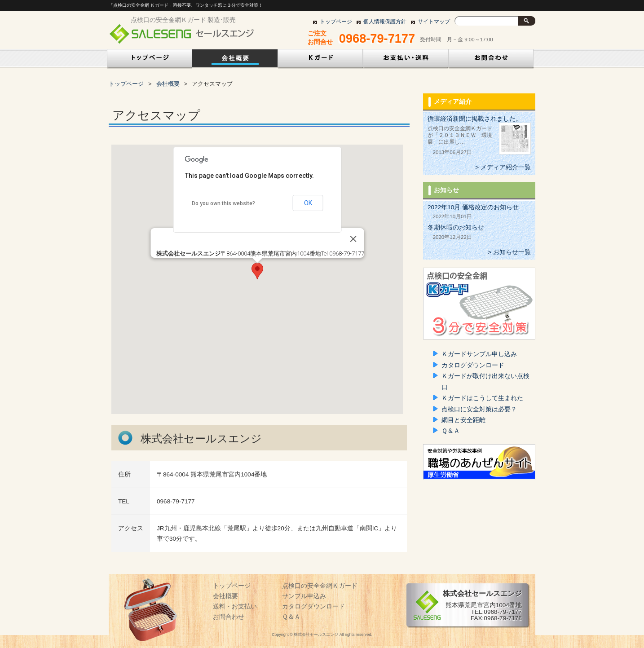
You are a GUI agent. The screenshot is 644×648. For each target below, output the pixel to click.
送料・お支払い (235, 606)
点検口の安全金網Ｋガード (320, 60)
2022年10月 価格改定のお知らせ (473, 207)
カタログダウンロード (473, 365)
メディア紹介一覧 (506, 167)
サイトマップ (434, 22)
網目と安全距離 (463, 420)
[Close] (353, 239)
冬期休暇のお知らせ (456, 227)
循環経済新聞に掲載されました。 (475, 119)
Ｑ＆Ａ (451, 431)
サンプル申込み (304, 596)
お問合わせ (229, 617)
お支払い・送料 (406, 60)
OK (308, 203)
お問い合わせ (491, 60)
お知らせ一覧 (512, 252)
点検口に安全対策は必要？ (479, 409)
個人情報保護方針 (385, 22)
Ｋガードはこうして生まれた (482, 398)
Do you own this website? (223, 203)
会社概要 (235, 60)
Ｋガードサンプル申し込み (479, 354)
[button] (257, 271)
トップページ (336, 22)
